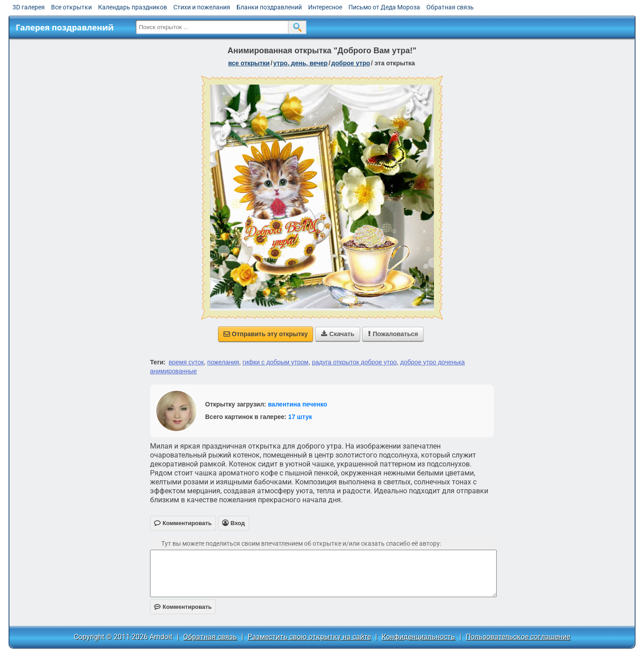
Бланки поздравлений (269, 7)
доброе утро (351, 63)
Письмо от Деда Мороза (384, 7)
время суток (186, 362)
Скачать (338, 334)
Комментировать (183, 607)
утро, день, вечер (301, 63)
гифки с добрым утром (276, 362)
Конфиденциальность (418, 637)
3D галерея (29, 7)
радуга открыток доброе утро (354, 362)
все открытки (249, 63)
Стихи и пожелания (202, 7)
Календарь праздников (133, 7)
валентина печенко (297, 404)
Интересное (325, 7)
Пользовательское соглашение (518, 637)
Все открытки (71, 7)
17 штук (300, 417)
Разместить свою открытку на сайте (309, 637)
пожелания (223, 362)
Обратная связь (450, 7)
